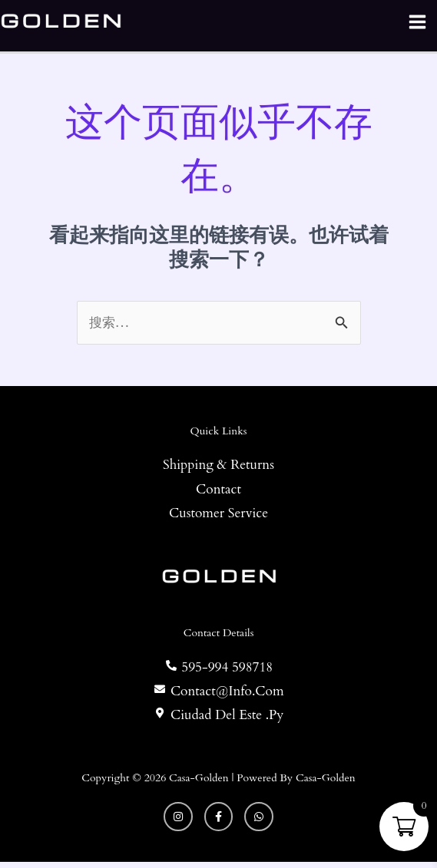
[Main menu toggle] (417, 25)
